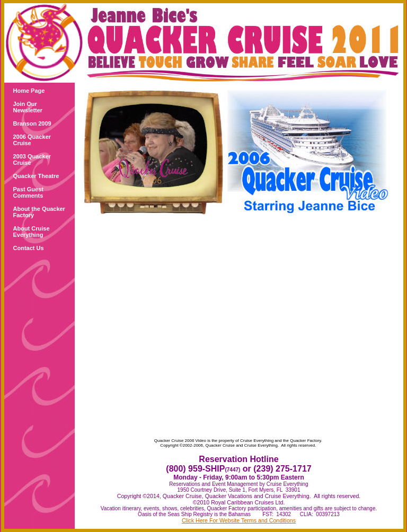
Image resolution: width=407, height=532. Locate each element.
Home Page (29, 91)
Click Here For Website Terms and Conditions (239, 520)
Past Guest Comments (28, 192)
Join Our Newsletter (28, 107)
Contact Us (29, 248)
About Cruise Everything (32, 232)
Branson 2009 (32, 123)
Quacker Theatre (36, 176)
